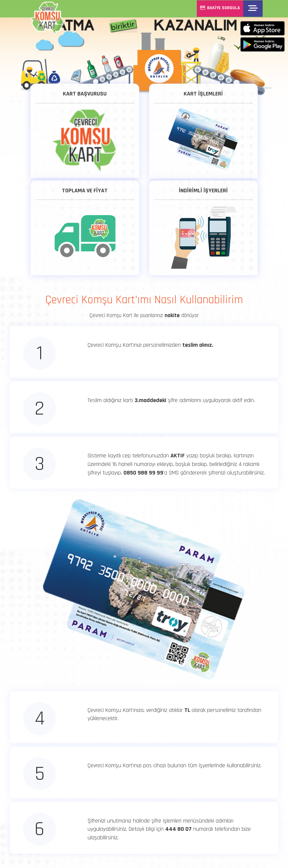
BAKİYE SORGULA (221, 8)
